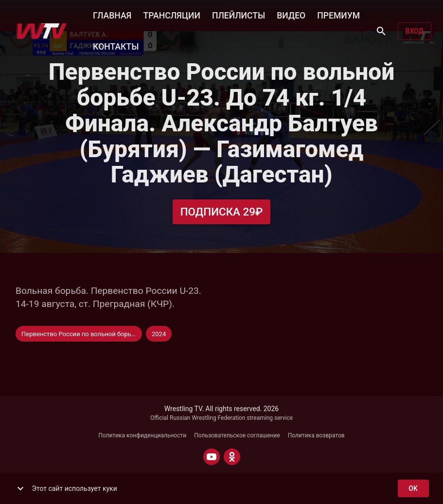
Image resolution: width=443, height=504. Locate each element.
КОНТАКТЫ (116, 46)
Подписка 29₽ (222, 212)
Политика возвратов (316, 435)
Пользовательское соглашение (237, 435)
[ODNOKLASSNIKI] (232, 457)
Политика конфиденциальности (142, 435)
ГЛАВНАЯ (112, 15)
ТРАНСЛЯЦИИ (171, 15)
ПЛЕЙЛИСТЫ (239, 15)
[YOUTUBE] (212, 457)
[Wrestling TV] (42, 31)
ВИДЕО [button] (291, 15)
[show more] (20, 488)
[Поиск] (381, 31)
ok (413, 489)
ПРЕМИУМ (338, 15)
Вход (415, 31)
